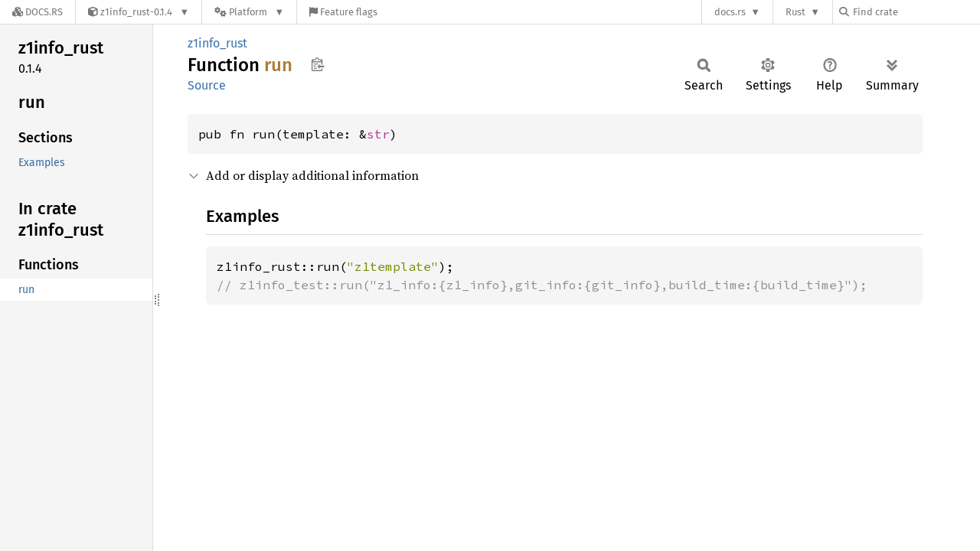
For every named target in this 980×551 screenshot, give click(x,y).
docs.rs (730, 12)
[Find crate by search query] (916, 12)
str (378, 134)
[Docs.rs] (38, 12)
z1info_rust (217, 43)
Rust (795, 12)
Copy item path (317, 64)
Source (207, 85)
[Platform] (249, 12)
